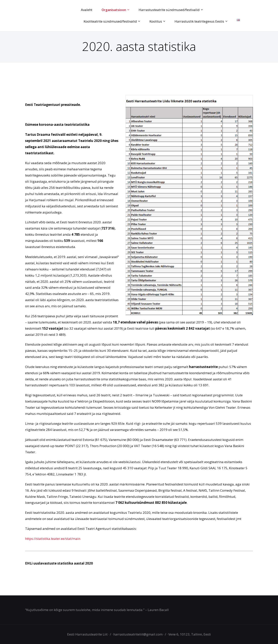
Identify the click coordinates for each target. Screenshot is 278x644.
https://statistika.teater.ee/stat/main (53, 539)
